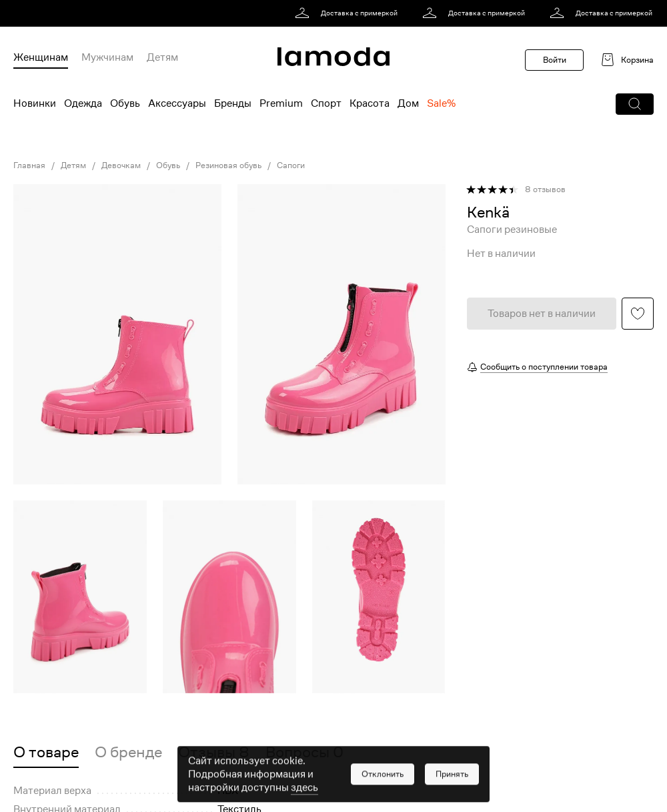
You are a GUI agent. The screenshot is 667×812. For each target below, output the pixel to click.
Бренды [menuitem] (233, 103)
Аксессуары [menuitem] (177, 103)
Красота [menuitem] (370, 103)
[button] (635, 104)
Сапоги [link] (291, 165)
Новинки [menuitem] (35, 103)
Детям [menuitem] (162, 57)
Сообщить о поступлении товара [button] (544, 367)
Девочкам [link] (121, 165)
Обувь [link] (168, 165)
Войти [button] (555, 60)
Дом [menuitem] (408, 103)
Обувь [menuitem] (125, 103)
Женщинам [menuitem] (41, 57)
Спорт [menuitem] (326, 103)
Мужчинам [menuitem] (107, 57)
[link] (349, 13)
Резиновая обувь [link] (228, 165)
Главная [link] (29, 165)
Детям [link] (73, 165)
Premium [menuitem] (281, 103)
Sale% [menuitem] (441, 103)
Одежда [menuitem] (83, 103)
